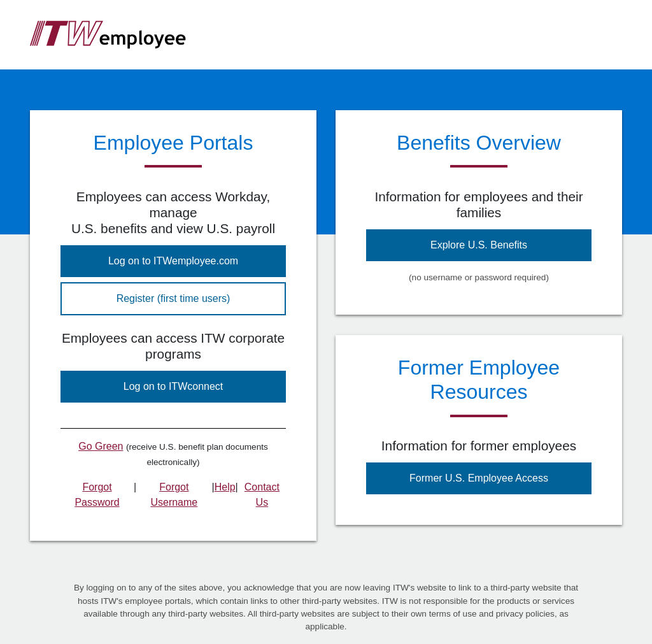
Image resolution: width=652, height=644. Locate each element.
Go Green (101, 446)
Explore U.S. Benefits (479, 245)
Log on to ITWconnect (174, 386)
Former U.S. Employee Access (479, 478)
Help (225, 487)
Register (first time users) (174, 298)
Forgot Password (97, 495)
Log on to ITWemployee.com (173, 261)
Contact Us (262, 495)
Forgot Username (174, 495)
